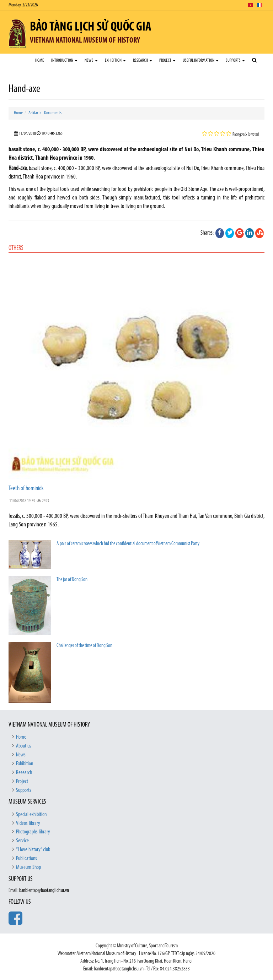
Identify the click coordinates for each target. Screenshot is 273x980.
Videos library (28, 823)
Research (143, 61)
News (91, 61)
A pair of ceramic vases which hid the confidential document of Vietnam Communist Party (128, 544)
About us (24, 746)
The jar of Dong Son (72, 580)
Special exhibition (31, 815)
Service (22, 841)
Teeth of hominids (26, 489)
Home (40, 61)
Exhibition (115, 61)
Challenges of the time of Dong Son (84, 646)
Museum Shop (28, 867)
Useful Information (201, 61)
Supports (235, 61)
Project (167, 61)
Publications (26, 859)
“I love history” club (33, 850)
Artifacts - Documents (45, 113)
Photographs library (33, 832)
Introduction (64, 61)
